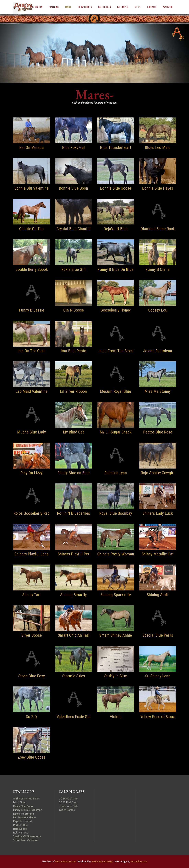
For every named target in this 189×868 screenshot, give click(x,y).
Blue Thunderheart (116, 148)
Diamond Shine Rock (158, 229)
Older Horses (67, 810)
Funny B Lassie (31, 310)
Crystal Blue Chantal (73, 229)
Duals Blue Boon (23, 806)
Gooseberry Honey (116, 310)
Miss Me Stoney (158, 391)
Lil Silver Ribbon (73, 391)
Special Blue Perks (158, 635)
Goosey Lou (158, 310)
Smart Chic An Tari (74, 635)
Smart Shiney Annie (116, 635)
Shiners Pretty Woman (116, 554)
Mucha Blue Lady (31, 432)
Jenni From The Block (116, 351)
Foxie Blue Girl (74, 269)
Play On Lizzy (31, 473)
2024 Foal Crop (68, 799)
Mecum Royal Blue (116, 391)
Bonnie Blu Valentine (31, 188)
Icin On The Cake (31, 351)
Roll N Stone (21, 833)
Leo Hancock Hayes (25, 817)
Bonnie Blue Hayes (158, 188)
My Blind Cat (73, 432)
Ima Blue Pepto (73, 351)
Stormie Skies (74, 676)
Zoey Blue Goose (31, 757)
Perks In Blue (21, 825)
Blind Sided (20, 802)
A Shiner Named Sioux (26, 799)
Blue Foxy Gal (73, 148)
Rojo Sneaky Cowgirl (158, 473)
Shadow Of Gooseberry (27, 836)
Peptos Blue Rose (158, 432)
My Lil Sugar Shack (116, 432)
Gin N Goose (74, 310)
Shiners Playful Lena (31, 554)
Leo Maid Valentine (31, 391)
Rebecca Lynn (116, 473)
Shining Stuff (158, 595)
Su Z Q (31, 717)
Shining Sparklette (116, 595)
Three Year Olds (69, 806)
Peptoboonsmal (23, 821)
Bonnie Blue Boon (73, 188)
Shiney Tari (31, 595)
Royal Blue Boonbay (116, 513)
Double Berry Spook (31, 269)
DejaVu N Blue (116, 229)
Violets (116, 717)
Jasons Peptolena (23, 814)
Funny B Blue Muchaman (28, 810)
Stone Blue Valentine (26, 840)
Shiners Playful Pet (73, 554)
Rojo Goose (20, 829)
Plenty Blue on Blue (73, 473)
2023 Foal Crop (68, 802)
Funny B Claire (158, 269)
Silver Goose (31, 635)
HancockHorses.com (66, 861)
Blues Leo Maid (158, 148)
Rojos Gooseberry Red (31, 513)
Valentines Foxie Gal (74, 717)
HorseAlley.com (139, 861)
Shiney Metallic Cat (158, 554)
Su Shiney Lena (158, 676)
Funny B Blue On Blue (116, 269)
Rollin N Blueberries (73, 513)
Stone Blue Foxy (31, 676)
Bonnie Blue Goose (116, 188)
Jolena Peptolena (158, 351)
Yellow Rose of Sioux (158, 717)
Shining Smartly (73, 595)
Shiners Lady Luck (158, 513)
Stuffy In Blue (116, 676)
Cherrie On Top (31, 229)
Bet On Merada (31, 148)
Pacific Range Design (103, 861)
